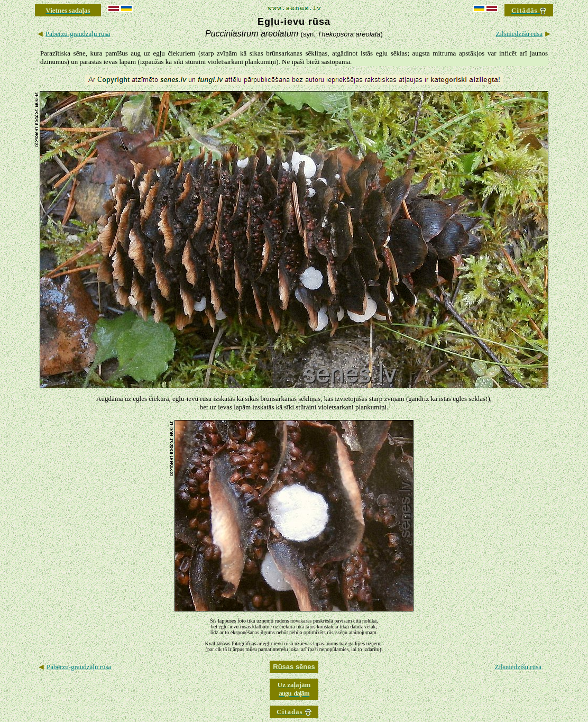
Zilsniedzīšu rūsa (519, 34)
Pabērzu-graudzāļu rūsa (78, 34)
